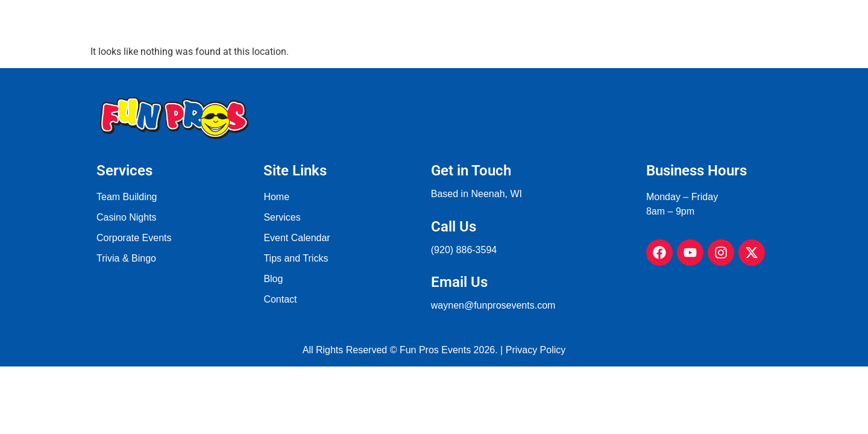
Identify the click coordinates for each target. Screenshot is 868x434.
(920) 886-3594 (464, 250)
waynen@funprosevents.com (493, 305)
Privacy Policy (536, 350)
